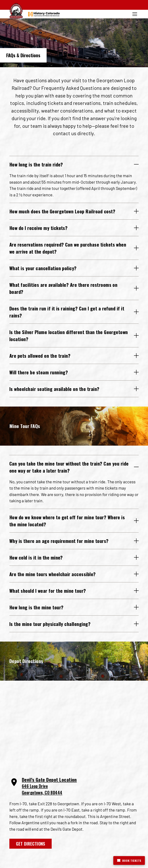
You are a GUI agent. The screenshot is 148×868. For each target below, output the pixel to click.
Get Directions (31, 843)
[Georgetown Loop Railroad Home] (16, 11)
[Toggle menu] (135, 14)
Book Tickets (129, 860)
